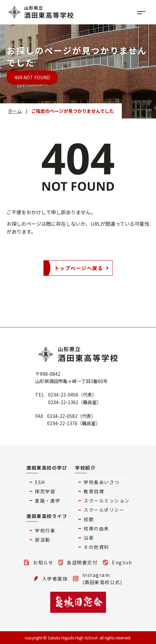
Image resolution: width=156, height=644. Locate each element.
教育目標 (94, 491)
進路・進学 (48, 501)
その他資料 (96, 547)
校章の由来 (96, 528)
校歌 (89, 519)
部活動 (43, 540)
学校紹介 (85, 468)
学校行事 (45, 530)
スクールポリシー (104, 510)
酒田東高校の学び (47, 468)
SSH (40, 482)
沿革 (89, 538)
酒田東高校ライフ (47, 516)
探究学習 (45, 491)
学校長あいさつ (102, 482)
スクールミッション (107, 501)
